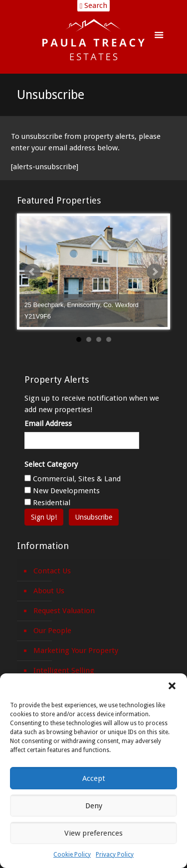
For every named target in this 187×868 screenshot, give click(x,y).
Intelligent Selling (64, 670)
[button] (172, 686)
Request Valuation (64, 611)
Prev (32, 272)
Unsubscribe (94, 517)
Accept (94, 778)
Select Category (51, 464)
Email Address (48, 424)
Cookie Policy (72, 855)
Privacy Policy (115, 855)
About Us (49, 591)
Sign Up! (44, 517)
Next (155, 272)
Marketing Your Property (76, 651)
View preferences (93, 833)
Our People (52, 631)
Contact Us (52, 571)
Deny (94, 806)
